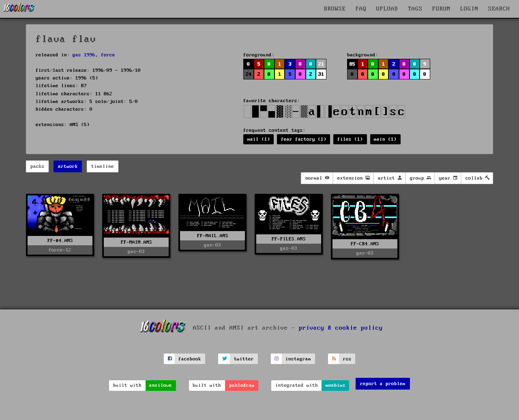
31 (321, 74)
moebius (336, 385)
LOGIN (469, 9)
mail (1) (259, 139)
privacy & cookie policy (341, 328)
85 (352, 64)
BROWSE (335, 9)
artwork (68, 166)
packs (38, 166)
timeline (103, 166)
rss (347, 359)
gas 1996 (84, 55)
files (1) (350, 139)
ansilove (161, 385)
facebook (190, 359)
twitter (244, 359)
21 (321, 64)
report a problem (383, 384)
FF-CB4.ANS (365, 244)
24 (249, 74)
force (108, 55)
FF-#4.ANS (60, 241)
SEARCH (499, 9)
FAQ (361, 9)
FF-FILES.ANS (289, 239)
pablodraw (242, 385)
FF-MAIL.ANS (213, 236)
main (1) (385, 139)
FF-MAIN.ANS (136, 242)
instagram (298, 359)
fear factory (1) (304, 139)
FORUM (441, 9)
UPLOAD (387, 9)
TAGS (415, 9)
